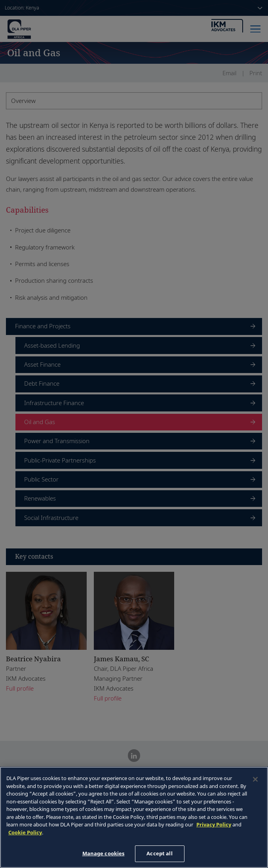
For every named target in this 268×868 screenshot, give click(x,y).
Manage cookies (104, 853)
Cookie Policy (25, 832)
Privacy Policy (214, 824)
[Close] (255, 779)
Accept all (159, 853)
